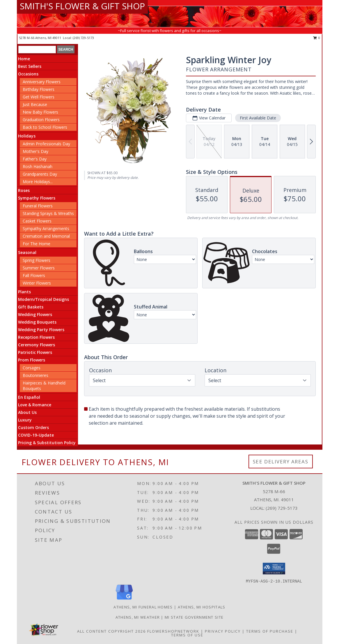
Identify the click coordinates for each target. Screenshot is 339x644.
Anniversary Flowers (42, 82)
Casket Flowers (37, 221)
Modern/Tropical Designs (44, 299)
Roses (24, 190)
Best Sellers (30, 66)
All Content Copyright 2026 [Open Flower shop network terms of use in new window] (111, 631)
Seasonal (27, 252)
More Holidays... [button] (38, 182)
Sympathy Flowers (37, 198)
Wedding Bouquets (37, 322)
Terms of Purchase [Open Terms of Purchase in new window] (270, 631)
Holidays (27, 136)
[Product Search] (37, 50)
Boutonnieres (36, 375)
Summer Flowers (39, 268)
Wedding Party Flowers (41, 330)
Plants (24, 292)
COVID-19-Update (36, 435)
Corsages (32, 368)
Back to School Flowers (45, 127)
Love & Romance (35, 405)
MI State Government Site (194, 617)
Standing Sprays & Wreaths (48, 213)
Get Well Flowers (39, 97)
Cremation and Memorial (46, 236)
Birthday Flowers (39, 89)
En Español (29, 397)
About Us (27, 412)
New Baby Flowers (40, 112)
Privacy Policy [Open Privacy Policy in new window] (223, 631)
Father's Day (35, 159)
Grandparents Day (40, 174)
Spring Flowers (37, 260)
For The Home (37, 244)
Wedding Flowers (35, 314)
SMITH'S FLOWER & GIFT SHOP (82, 6)
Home (24, 59)
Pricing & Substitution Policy (47, 443)
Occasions (28, 74)
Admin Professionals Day (46, 144)
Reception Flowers (36, 337)
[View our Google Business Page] (124, 600)
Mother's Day (36, 151)
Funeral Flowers (38, 206)
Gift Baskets (31, 307)
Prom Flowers (32, 360)
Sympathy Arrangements (46, 229)
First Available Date (258, 118)
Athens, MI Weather (138, 617)
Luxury (25, 420)
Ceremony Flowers (37, 345)
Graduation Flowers (41, 120)
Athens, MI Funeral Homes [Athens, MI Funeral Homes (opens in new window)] (143, 607)
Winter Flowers (37, 283)
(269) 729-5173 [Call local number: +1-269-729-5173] (83, 38)
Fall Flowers (34, 275)
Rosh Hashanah (38, 166)
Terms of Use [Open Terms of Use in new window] (187, 635)
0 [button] (317, 38)
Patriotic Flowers (35, 352)
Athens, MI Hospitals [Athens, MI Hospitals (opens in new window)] (202, 607)
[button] (274, 569)
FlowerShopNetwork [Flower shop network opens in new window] (173, 631)
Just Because (35, 104)
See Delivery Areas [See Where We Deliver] (281, 462)
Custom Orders (33, 427)
